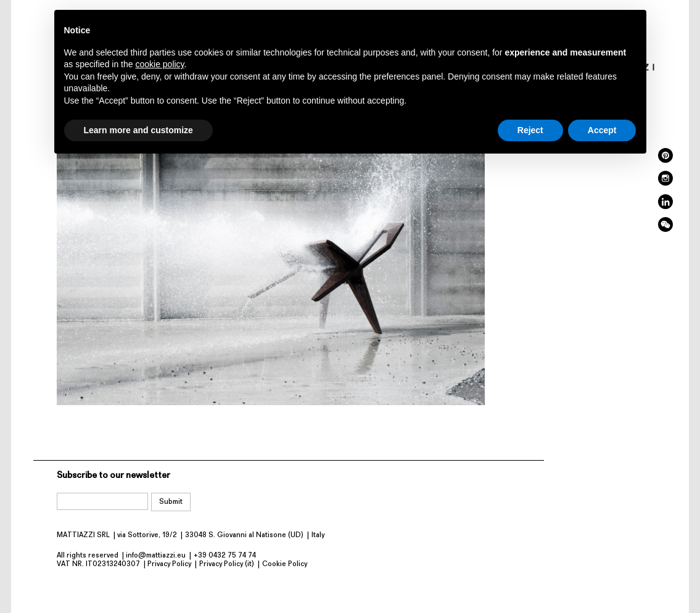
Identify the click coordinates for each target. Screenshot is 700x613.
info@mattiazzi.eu (156, 556)
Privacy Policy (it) (227, 564)
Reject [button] (530, 130)
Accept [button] (602, 130)
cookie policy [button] (159, 64)
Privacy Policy (169, 564)
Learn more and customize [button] (138, 130)
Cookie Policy (285, 564)
